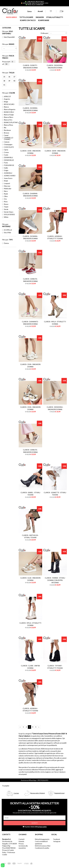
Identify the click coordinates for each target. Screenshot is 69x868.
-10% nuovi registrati (35, 2)
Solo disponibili (8, 37)
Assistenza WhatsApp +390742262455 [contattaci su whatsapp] (35, 780)
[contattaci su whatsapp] (3, 865)
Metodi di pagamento (42, 839)
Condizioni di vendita (42, 848)
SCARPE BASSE (44, 20)
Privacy (21, 844)
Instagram (57, 841)
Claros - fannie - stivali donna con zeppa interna (55, 580)
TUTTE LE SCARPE (26, 17)
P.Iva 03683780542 (9, 848)
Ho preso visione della (35, 827)
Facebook (57, 839)
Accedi (40, 11)
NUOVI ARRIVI (11, 17)
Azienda (21, 841)
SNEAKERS (40, 17)
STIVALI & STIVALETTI (55, 17)
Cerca (29, 11)
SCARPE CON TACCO (28, 20)
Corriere (16, 793)
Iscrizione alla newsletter (23, 847)
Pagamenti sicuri (59, 793)
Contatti (22, 839)
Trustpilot (6, 786)
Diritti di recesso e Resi (43, 846)
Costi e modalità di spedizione (41, 842)
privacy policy (42, 827)
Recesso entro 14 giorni (38, 793)
